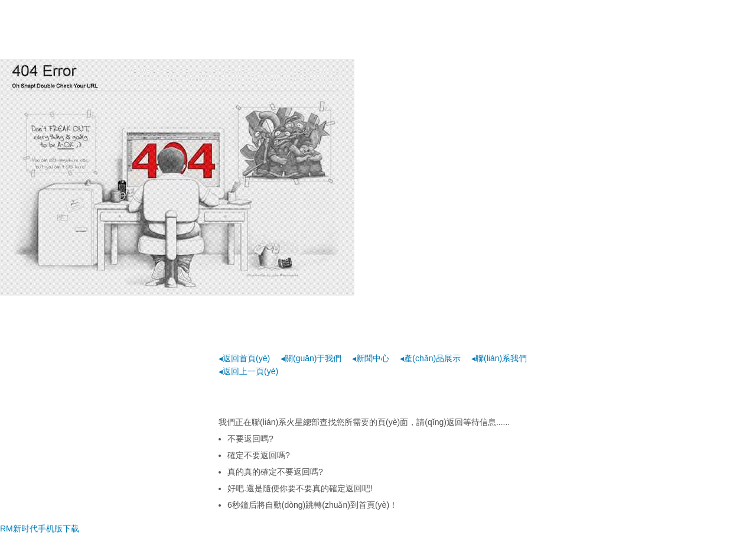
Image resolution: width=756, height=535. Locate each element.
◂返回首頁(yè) (244, 358)
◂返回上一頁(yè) (248, 371)
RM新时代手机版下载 (40, 528)
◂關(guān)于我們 (311, 358)
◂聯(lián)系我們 (499, 358)
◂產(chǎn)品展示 (430, 358)
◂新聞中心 (371, 358)
